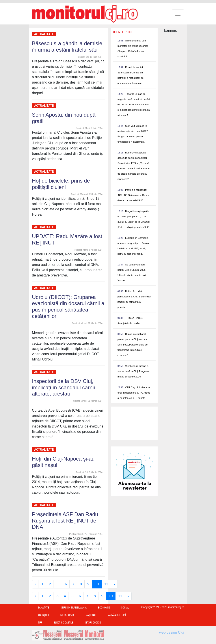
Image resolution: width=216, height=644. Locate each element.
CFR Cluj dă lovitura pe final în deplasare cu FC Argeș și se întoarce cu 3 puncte (134, 393)
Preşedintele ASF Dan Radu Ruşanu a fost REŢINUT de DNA (65, 521)
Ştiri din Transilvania (74, 608)
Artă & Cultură (117, 615)
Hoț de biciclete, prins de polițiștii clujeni (61, 184)
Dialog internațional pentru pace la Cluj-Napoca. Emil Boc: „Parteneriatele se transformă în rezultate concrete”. (132, 345)
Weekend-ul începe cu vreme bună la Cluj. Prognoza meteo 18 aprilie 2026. (133, 371)
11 (106, 584)
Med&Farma (67, 615)
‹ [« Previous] (35, 584)
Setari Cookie (93, 623)
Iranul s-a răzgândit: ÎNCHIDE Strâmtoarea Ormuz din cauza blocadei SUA (133, 195)
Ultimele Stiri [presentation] (123, 32)
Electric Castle (63, 623)
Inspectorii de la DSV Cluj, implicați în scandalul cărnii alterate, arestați (63, 387)
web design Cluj (172, 632)
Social (125, 608)
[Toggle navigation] (178, 14)
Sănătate (43, 608)
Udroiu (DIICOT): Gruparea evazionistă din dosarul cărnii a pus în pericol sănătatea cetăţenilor (68, 307)
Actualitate (44, 34)
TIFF (40, 623)
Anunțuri (43, 615)
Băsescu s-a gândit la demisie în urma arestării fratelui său (67, 47)
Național (91, 615)
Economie (104, 608)
